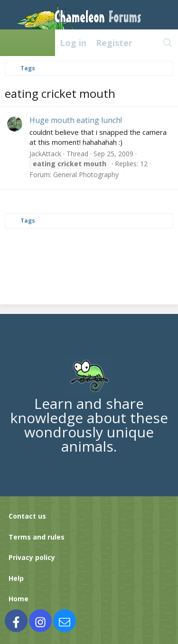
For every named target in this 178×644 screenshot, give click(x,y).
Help (16, 578)
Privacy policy (32, 557)
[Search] (168, 43)
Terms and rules (37, 537)
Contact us (27, 516)
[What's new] (147, 43)
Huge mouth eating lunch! (76, 120)
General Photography (86, 175)
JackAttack (45, 154)
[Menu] (12, 43)
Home (19, 599)
